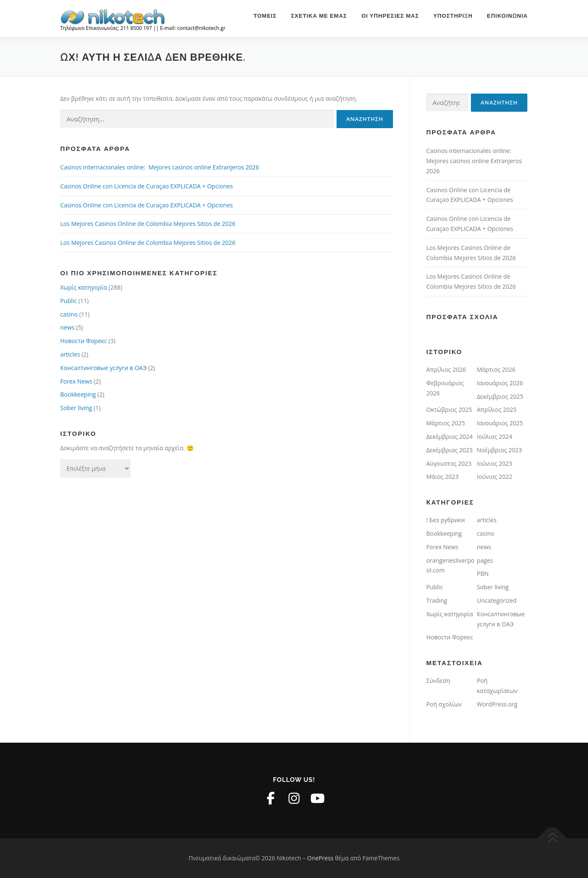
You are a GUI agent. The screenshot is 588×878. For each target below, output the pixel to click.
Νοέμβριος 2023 (499, 450)
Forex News (76, 381)
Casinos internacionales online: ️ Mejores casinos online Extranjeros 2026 (160, 167)
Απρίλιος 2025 (497, 409)
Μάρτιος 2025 (446, 423)
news (67, 327)
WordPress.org (497, 704)
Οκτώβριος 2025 (449, 409)
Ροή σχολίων (444, 704)
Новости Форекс (84, 341)
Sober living (76, 408)
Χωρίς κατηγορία (84, 287)
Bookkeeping (78, 394)
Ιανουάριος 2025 (500, 423)
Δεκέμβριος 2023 (449, 450)
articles (70, 354)
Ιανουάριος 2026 (500, 383)
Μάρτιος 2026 (496, 369)
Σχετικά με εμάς (319, 16)
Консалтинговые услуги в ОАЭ (103, 368)
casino (69, 314)
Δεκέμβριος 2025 (500, 396)
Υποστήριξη (453, 16)
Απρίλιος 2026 (446, 369)
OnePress (320, 858)
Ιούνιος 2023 (494, 463)
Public (68, 301)
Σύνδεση (438, 681)
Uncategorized (497, 600)
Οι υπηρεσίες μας (390, 16)
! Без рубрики (446, 520)
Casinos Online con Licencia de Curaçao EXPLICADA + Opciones (147, 186)
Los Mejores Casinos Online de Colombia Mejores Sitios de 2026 (148, 224)
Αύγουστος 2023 (449, 463)
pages (485, 560)
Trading (437, 600)
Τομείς (265, 16)
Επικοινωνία (507, 16)
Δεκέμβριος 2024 (449, 436)
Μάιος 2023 (442, 477)
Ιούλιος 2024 (494, 436)
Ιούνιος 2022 (494, 477)
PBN (483, 573)
